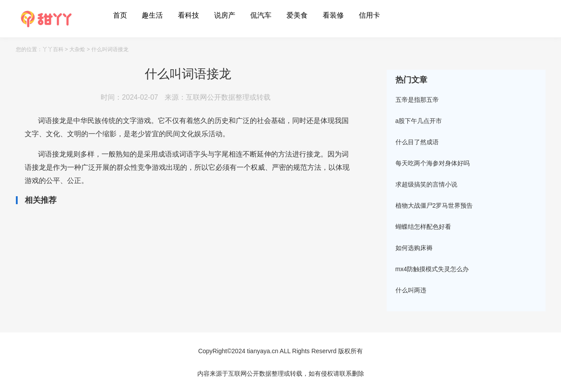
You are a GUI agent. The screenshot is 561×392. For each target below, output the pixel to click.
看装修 (333, 15)
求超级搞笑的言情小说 (426, 184)
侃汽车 (261, 15)
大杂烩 (77, 49)
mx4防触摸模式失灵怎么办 (432, 269)
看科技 (188, 15)
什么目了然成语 (417, 142)
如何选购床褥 (414, 248)
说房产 (225, 15)
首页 (120, 15)
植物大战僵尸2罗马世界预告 (434, 205)
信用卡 (369, 15)
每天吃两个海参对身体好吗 (433, 163)
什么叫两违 (411, 290)
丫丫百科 (53, 49)
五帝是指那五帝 (417, 100)
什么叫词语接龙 (110, 49)
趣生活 (152, 15)
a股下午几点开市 (419, 121)
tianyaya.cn (263, 351)
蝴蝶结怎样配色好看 (423, 227)
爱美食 (297, 15)
